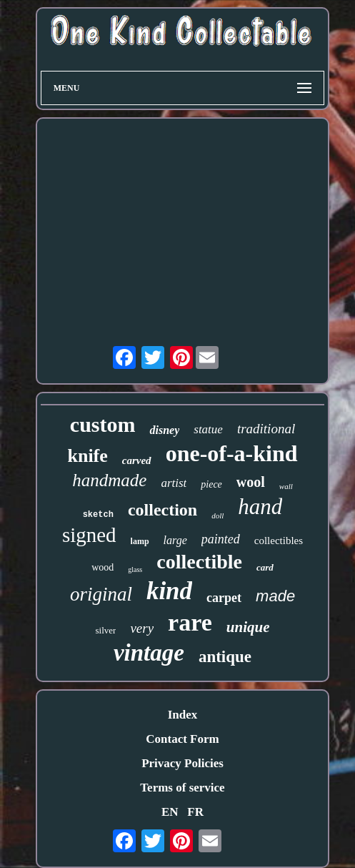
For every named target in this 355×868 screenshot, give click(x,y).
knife (87, 456)
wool (251, 482)
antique (225, 657)
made (275, 596)
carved (137, 460)
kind (169, 591)
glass (135, 569)
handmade (109, 480)
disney (164, 430)
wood (102, 567)
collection (162, 510)
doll (217, 516)
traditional (266, 429)
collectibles (279, 541)
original (101, 594)
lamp (140, 541)
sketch (98, 515)
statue (208, 429)
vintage (149, 653)
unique (248, 627)
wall (286, 486)
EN (170, 812)
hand (260, 507)
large (175, 540)
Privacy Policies (182, 763)
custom (103, 424)
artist (174, 483)
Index (183, 715)
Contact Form (182, 739)
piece (211, 484)
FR (195, 812)
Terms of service (182, 788)
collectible (199, 562)
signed (89, 535)
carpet (224, 598)
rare (190, 622)
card (265, 567)
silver (106, 630)
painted (221, 539)
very (142, 628)
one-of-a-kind (232, 453)
